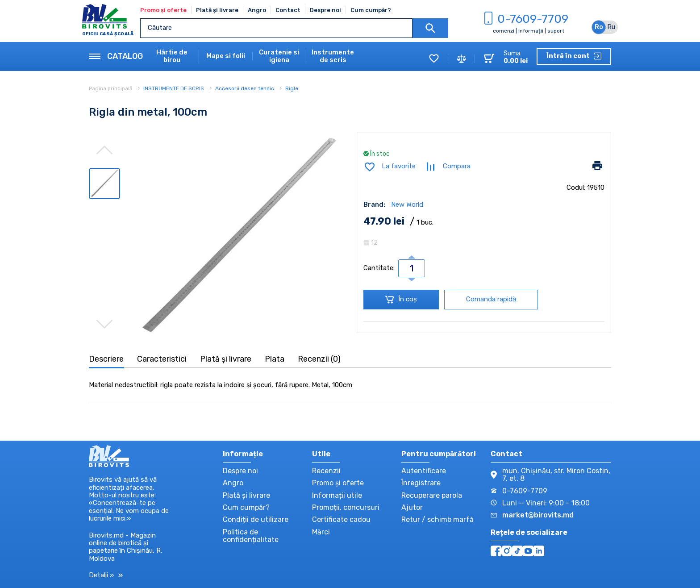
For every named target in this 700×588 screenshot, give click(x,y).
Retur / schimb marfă (437, 519)
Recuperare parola (432, 495)
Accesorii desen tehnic (245, 88)
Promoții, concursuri (346, 507)
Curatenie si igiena (279, 56)
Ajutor (412, 507)
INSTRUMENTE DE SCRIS (174, 88)
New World (407, 204)
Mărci (321, 532)
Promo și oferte (163, 10)
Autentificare (424, 471)
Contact (288, 10)
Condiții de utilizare (256, 519)
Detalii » (106, 575)
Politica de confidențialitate (251, 536)
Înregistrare (421, 483)
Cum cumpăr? (371, 10)
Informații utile (337, 495)
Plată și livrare (217, 10)
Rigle (292, 88)
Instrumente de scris (333, 56)
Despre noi (325, 10)
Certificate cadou (341, 519)
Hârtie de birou (172, 56)
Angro (257, 10)
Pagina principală (111, 88)
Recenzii (326, 471)
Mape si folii (226, 56)
